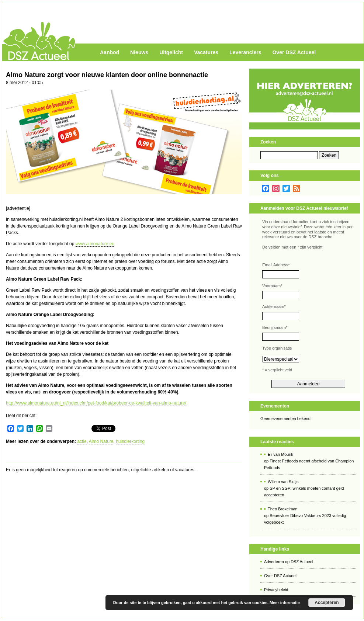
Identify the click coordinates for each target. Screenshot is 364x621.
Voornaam (272, 286)
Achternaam (274, 306)
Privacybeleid (276, 590)
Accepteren (327, 603)
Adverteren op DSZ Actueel (289, 562)
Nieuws (139, 52)
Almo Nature (101, 441)
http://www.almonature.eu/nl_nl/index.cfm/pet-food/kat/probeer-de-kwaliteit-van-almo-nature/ (96, 403)
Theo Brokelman (283, 509)
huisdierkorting (130, 441)
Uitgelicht (171, 52)
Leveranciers (245, 52)
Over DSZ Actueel (294, 52)
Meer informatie (285, 603)
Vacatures (206, 52)
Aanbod (110, 52)
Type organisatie (277, 348)
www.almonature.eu (95, 244)
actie (82, 441)
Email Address (276, 265)
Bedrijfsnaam (275, 327)
